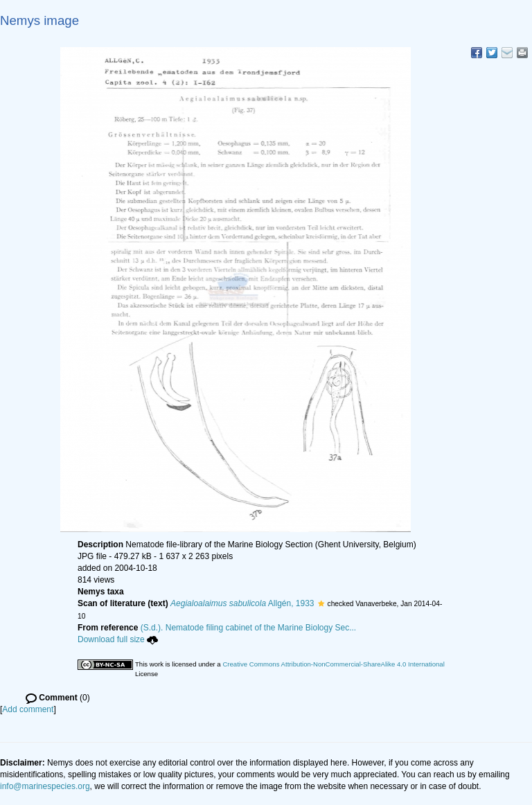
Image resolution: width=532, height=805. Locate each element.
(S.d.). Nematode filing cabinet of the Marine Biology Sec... (249, 628)
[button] (321, 603)
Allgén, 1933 (242, 603)
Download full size (118, 639)
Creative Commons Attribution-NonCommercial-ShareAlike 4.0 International (333, 664)
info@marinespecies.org (45, 786)
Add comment (28, 709)
